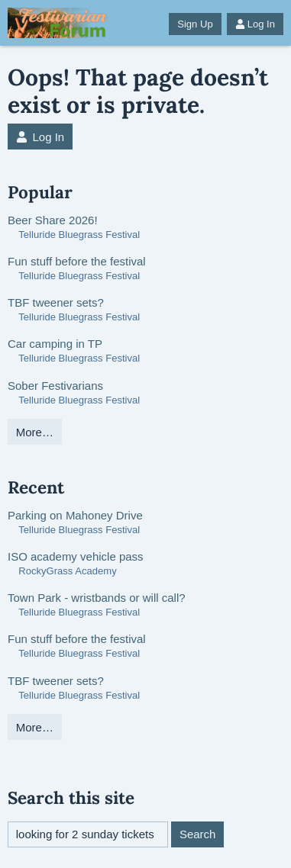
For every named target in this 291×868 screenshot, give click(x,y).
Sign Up (195, 24)
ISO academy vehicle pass (76, 556)
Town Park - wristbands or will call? (97, 598)
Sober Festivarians (55, 386)
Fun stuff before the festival (77, 261)
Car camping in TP (55, 344)
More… (35, 432)
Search (198, 834)
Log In (255, 24)
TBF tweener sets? (56, 302)
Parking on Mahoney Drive (75, 515)
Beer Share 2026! (53, 220)
